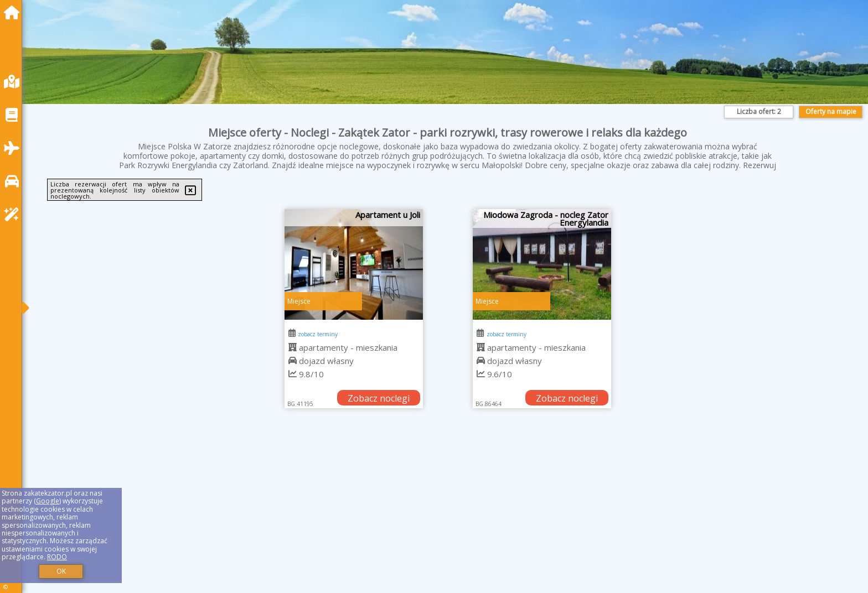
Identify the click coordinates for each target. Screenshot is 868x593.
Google (48, 501)
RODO (57, 557)
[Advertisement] (365, 514)
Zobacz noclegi (379, 398)
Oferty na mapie (831, 111)
